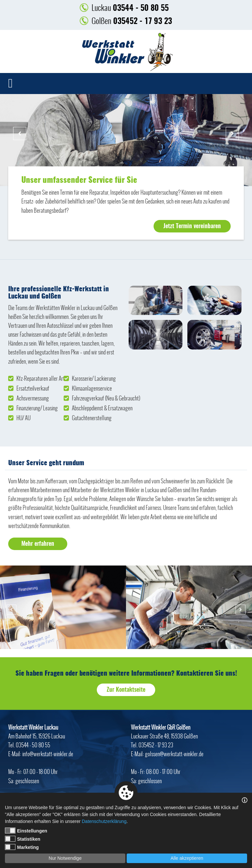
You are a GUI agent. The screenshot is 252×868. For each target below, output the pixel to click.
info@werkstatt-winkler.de (48, 754)
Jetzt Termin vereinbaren (192, 227)
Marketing (22, 847)
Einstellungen (26, 831)
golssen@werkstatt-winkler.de (174, 754)
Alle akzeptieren (187, 858)
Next (232, 133)
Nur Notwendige (65, 858)
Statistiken (23, 839)
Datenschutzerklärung (104, 821)
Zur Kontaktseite (126, 690)
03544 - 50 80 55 (130, 8)
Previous (20, 133)
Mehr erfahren (38, 544)
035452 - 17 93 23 (132, 21)
